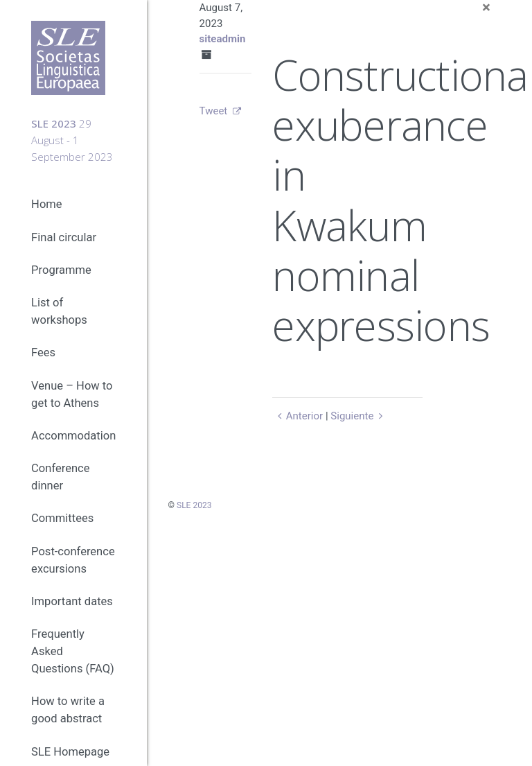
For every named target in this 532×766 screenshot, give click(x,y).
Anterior (298, 416)
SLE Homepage (70, 752)
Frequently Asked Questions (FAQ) (73, 651)
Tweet (214, 111)
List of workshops (59, 311)
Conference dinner (60, 477)
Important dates (72, 601)
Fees (43, 352)
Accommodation (73, 436)
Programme (61, 270)
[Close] (486, 8)
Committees (62, 518)
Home (46, 204)
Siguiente (358, 416)
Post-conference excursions (73, 560)
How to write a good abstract (68, 710)
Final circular (64, 237)
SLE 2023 (194, 505)
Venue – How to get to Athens (72, 394)
